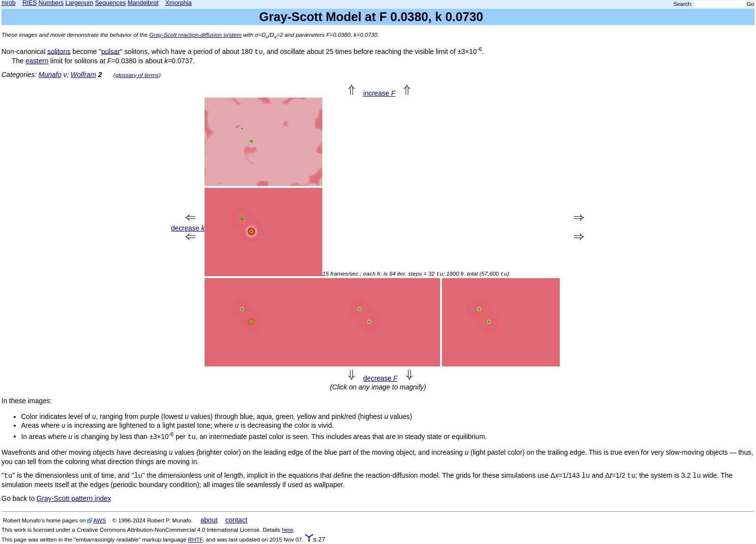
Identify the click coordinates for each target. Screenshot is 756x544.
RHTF (195, 539)
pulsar (110, 51)
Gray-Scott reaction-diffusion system (195, 35)
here (287, 530)
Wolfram (83, 75)
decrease (188, 228)
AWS (100, 520)
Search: (683, 4)
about (209, 520)
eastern (37, 61)
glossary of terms (137, 75)
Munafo (50, 75)
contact (236, 520)
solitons (59, 51)
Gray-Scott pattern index (74, 498)
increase (379, 93)
